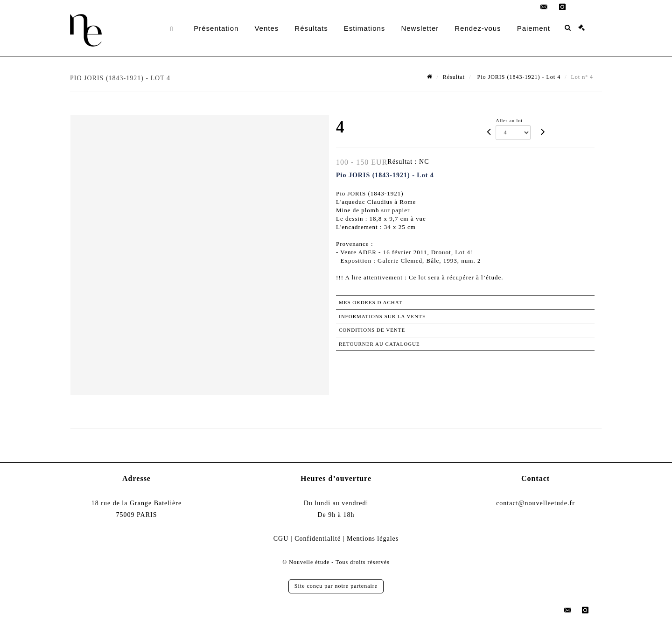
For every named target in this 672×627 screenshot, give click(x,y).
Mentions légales (373, 539)
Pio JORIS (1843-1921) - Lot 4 (518, 77)
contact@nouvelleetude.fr (535, 503)
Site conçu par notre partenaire (336, 586)
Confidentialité (318, 539)
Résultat (454, 77)
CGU (281, 539)
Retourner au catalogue (379, 344)
